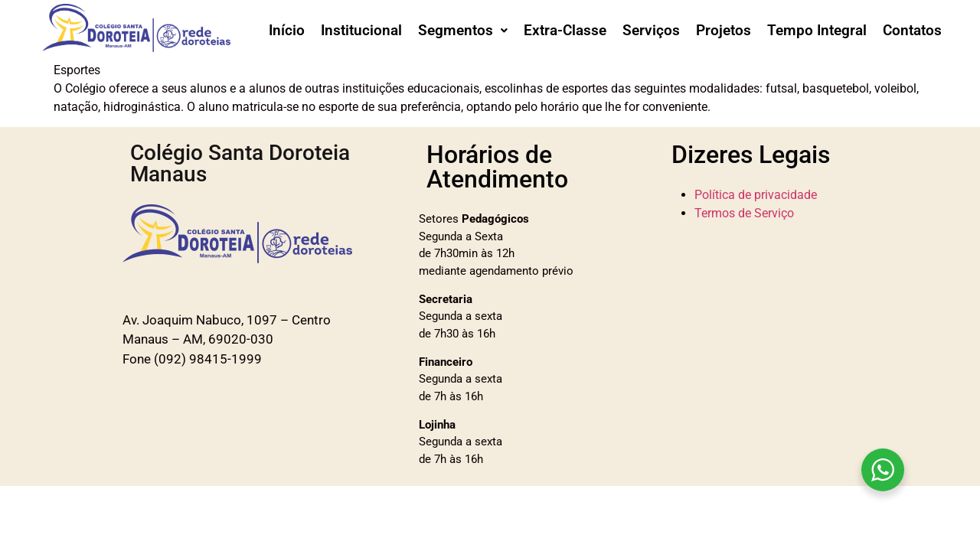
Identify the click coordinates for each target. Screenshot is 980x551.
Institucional (361, 30)
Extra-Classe (565, 30)
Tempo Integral (817, 30)
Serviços (651, 30)
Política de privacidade (756, 195)
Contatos (912, 30)
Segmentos (463, 30)
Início (287, 30)
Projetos (724, 30)
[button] (463, 30)
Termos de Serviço (744, 213)
